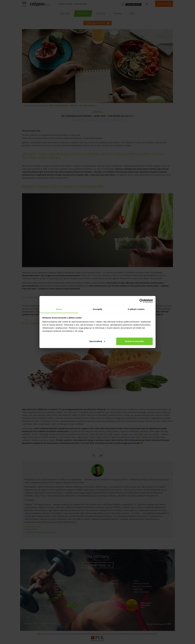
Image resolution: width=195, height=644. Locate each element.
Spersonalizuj (97, 341)
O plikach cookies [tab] (136, 309)
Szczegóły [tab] (97, 309)
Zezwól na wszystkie (134, 341)
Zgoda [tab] (59, 309)
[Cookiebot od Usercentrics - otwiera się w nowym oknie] (141, 301)
